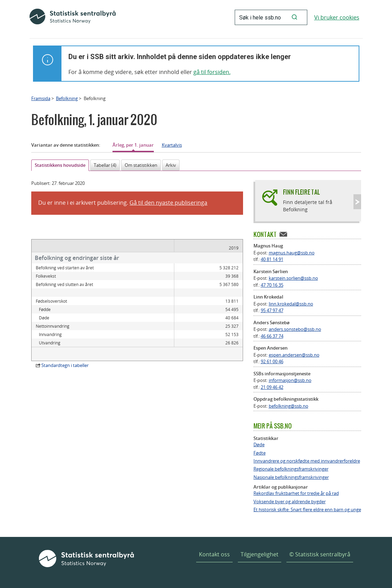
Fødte (260, 453)
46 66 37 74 (272, 336)
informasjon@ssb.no (290, 380)
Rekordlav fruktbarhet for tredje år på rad (296, 493)
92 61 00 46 (272, 361)
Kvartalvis (172, 145)
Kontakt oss (214, 554)
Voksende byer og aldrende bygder (290, 502)
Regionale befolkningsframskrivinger (291, 469)
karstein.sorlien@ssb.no (293, 278)
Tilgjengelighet (260, 554)
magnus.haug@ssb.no (292, 253)
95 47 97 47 (272, 310)
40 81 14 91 (272, 259)
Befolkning (67, 98)
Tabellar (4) (105, 165)
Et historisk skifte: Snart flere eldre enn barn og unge (307, 510)
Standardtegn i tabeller (65, 357)
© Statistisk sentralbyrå (320, 554)
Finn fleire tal (301, 192)
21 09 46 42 (272, 387)
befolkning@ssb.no (289, 406)
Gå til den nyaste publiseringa (168, 203)
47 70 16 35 (272, 285)
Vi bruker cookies (337, 17)
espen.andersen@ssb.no (294, 355)
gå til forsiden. (212, 72)
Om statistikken (141, 165)
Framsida (41, 98)
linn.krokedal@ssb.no (291, 304)
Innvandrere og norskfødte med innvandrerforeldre (307, 461)
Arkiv (171, 165)
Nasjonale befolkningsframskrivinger (291, 477)
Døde (259, 445)
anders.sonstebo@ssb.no (295, 329)
